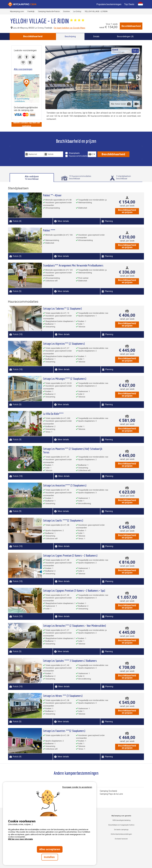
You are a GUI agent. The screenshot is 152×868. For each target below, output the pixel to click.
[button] (27, 83)
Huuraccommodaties (79, 156)
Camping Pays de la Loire (111, 794)
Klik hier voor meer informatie (20, 839)
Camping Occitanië (108, 791)
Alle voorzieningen (23, 69)
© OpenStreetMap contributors (22, 100)
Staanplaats (74, 153)
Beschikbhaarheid (131, 26)
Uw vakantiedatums (36, 149)
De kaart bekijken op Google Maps (70, 28)
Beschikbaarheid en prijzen (127, 211)
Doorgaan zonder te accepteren (77, 787)
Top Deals (129, 4)
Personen (92, 149)
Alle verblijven (32, 178)
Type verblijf (72, 149)
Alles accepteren (50, 849)
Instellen (50, 857)
